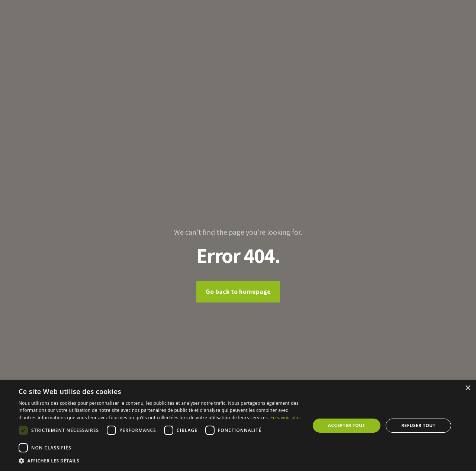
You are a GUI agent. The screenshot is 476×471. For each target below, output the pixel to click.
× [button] (468, 388)
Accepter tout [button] (347, 425)
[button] (160, 461)
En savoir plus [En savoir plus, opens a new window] (285, 418)
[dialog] (238, 426)
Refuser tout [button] (418, 425)
